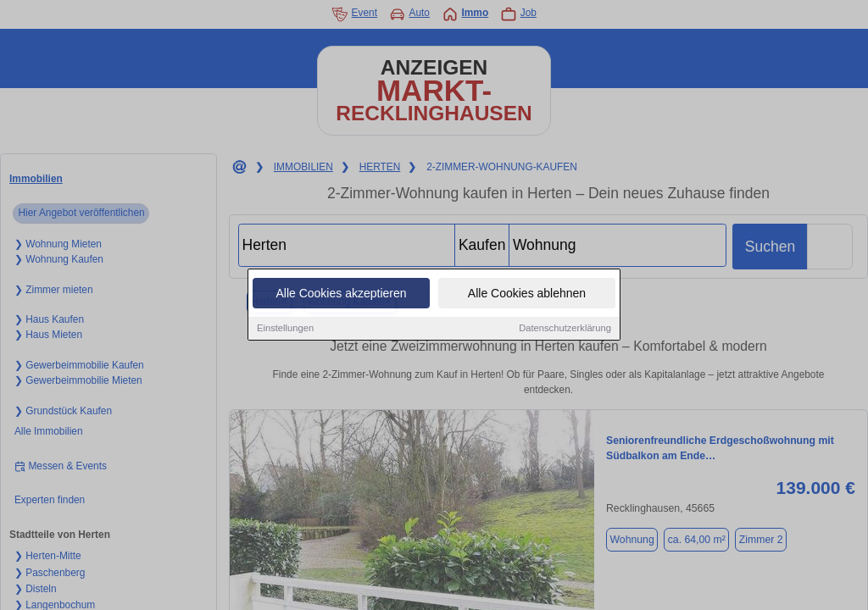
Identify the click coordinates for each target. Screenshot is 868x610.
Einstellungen (285, 329)
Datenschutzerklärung (565, 329)
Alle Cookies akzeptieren (341, 294)
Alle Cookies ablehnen (527, 294)
